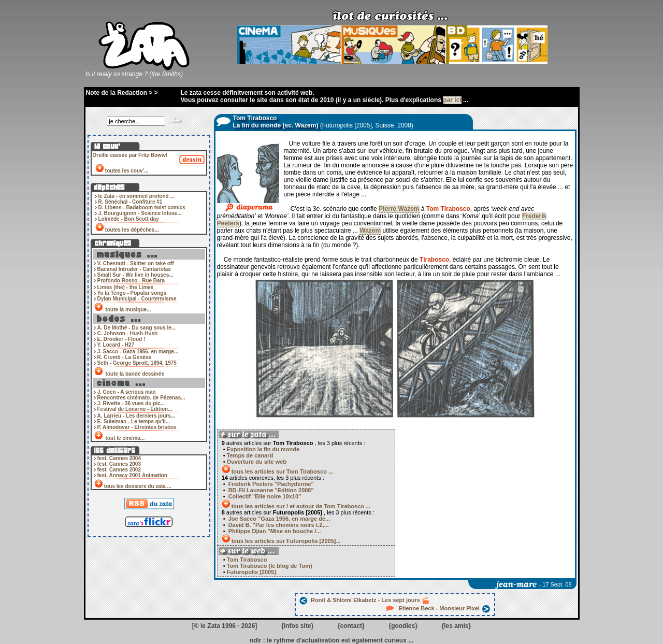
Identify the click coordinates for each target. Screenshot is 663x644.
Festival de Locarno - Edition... (135, 409)
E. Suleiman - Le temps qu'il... (134, 421)
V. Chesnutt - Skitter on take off (136, 263)
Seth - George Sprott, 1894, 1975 (137, 363)
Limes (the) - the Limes (126, 287)
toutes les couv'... (127, 171)
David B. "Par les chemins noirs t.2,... (278, 525)
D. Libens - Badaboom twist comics (142, 207)
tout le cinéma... (125, 438)
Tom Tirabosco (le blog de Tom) (269, 566)
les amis (456, 626)
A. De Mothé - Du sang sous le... (137, 328)
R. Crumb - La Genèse (124, 357)
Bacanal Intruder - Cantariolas (134, 269)
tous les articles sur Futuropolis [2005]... (286, 541)
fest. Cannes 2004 (119, 458)
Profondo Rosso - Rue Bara (131, 281)
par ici (452, 100)
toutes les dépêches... (132, 230)
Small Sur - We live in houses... (135, 275)
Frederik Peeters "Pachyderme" (270, 484)
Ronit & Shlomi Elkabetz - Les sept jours (365, 600)
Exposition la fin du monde (263, 449)
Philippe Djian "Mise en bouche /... (274, 531)
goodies (403, 626)
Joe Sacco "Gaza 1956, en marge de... (279, 519)
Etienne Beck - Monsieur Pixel (438, 608)
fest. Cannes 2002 (119, 470)
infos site (298, 626)
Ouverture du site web (257, 462)
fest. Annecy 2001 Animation (132, 475)
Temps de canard (250, 455)
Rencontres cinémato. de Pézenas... (141, 398)
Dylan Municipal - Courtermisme (137, 299)
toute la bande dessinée (135, 374)
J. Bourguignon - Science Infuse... (140, 213)
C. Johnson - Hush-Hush (128, 333)
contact (351, 626)
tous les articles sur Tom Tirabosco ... (282, 471)
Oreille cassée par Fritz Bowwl (130, 155)
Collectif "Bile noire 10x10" (264, 496)
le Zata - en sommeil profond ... (136, 196)
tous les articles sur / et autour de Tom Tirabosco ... (301, 506)
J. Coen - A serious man (127, 392)
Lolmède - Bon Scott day (129, 219)
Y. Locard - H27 (116, 345)
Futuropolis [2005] (251, 572)
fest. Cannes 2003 (119, 464)
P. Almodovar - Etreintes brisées (137, 427)
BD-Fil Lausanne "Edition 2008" (270, 490)
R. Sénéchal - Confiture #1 (131, 202)
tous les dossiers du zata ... (138, 486)
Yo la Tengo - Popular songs (132, 293)
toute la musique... (128, 310)
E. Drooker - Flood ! (121, 339)
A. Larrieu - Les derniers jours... (136, 416)
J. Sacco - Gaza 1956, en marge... (138, 352)
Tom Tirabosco (246, 560)
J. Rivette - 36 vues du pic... (131, 403)
